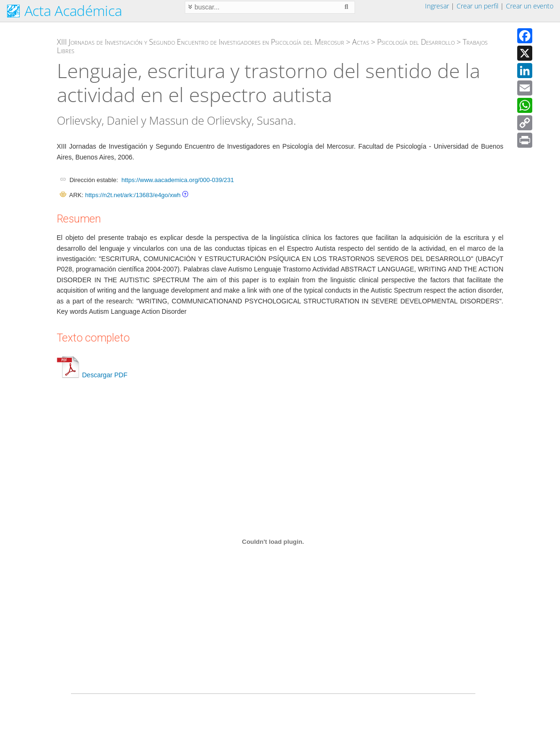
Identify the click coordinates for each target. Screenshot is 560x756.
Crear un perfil (477, 6)
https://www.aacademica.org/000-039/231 (177, 180)
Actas (361, 42)
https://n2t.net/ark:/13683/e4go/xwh (133, 195)
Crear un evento (530, 6)
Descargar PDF (92, 375)
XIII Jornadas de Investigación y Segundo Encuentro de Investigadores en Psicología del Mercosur (201, 42)
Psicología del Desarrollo (416, 42)
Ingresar (437, 6)
